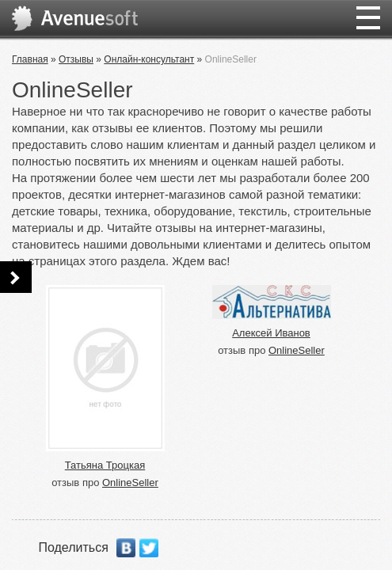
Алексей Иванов (271, 333)
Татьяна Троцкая (105, 465)
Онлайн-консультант (149, 59)
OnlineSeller (130, 483)
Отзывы (76, 59)
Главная (30, 59)
